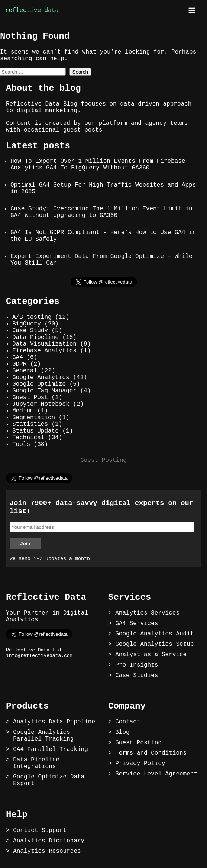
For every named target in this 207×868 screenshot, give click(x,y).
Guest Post (30, 398)
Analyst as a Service (151, 655)
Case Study (30, 331)
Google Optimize (39, 384)
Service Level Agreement (156, 774)
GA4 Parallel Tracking (51, 749)
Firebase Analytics (44, 351)
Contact (128, 722)
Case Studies (137, 676)
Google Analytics (41, 378)
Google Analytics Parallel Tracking (43, 736)
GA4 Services (137, 624)
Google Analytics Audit (154, 634)
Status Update (35, 431)
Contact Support (40, 830)
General (25, 371)
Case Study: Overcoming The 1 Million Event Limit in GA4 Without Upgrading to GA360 (101, 212)
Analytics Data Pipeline (54, 722)
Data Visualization (44, 344)
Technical (28, 438)
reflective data (32, 10)
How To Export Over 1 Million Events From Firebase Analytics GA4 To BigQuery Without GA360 (98, 165)
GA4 (18, 357)
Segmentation (34, 418)
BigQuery (27, 324)
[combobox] (33, 72)
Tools (21, 444)
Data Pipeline (35, 337)
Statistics (30, 424)
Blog (122, 732)
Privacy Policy (140, 764)
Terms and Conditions (151, 753)
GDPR (19, 364)
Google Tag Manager (44, 391)
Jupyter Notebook (41, 404)
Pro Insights (137, 665)
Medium (23, 411)
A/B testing (32, 317)
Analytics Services (147, 613)
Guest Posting (103, 460)
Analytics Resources (47, 851)
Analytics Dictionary (49, 841)
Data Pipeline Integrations (36, 763)
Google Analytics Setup (154, 644)
